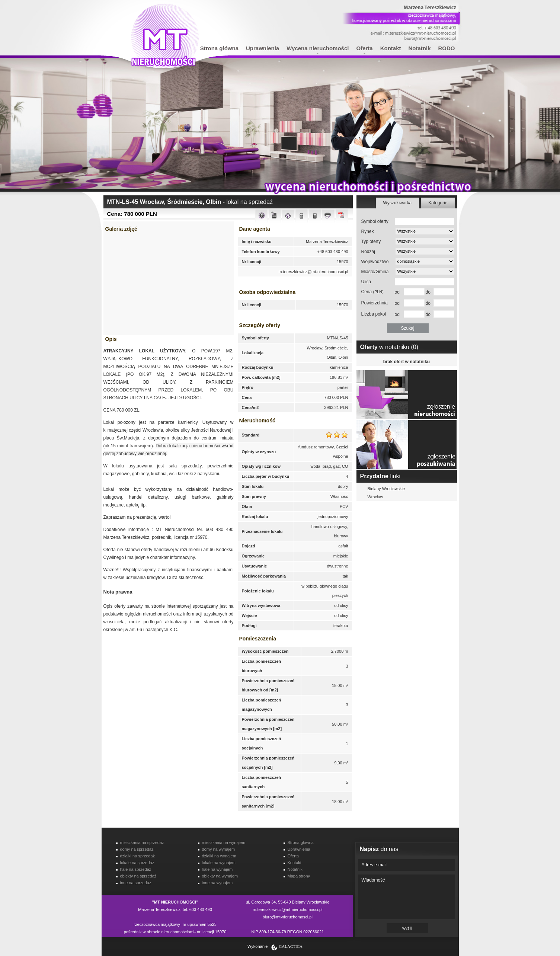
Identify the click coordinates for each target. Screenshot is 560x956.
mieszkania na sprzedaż (142, 843)
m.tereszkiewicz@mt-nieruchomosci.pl (313, 272)
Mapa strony (299, 876)
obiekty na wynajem (220, 876)
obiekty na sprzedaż (138, 876)
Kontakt (391, 48)
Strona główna (219, 48)
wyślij (407, 928)
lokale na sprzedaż (137, 863)
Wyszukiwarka (398, 203)
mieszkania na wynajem (224, 843)
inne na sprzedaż (136, 883)
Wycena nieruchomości (318, 48)
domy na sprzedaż (137, 849)
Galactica (291, 946)
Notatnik (420, 48)
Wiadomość (406, 897)
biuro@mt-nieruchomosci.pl (288, 917)
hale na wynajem (217, 869)
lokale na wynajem (219, 863)
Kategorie (438, 203)
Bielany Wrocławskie (386, 489)
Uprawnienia (263, 48)
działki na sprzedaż (138, 856)
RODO (447, 48)
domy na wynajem (219, 849)
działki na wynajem (219, 856)
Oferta (364, 48)
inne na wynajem (217, 883)
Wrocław (375, 497)
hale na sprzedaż (136, 869)
